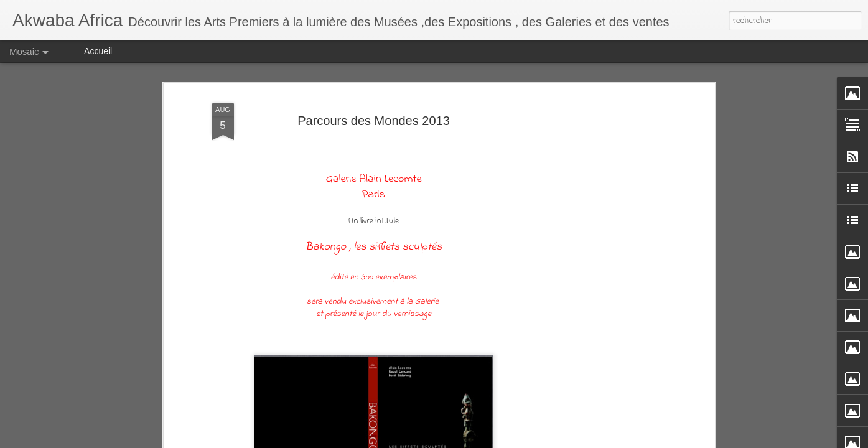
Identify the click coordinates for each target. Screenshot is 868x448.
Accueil (98, 51)
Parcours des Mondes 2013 (374, 121)
